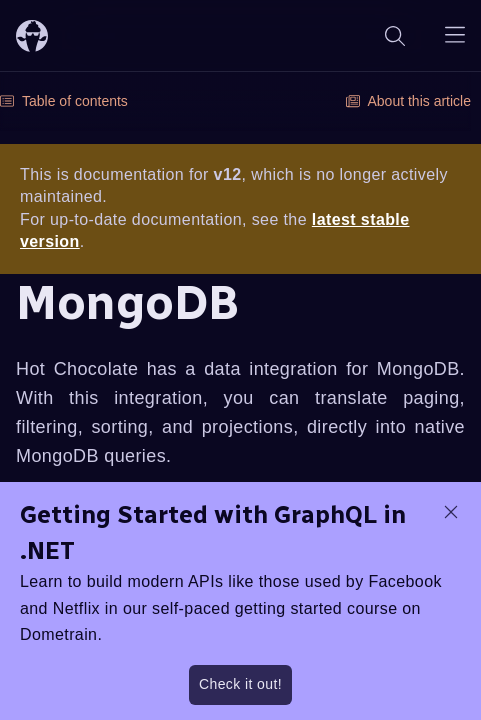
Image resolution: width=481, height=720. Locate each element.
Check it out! (240, 684)
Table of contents (64, 101)
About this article (409, 101)
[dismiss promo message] (451, 512)
